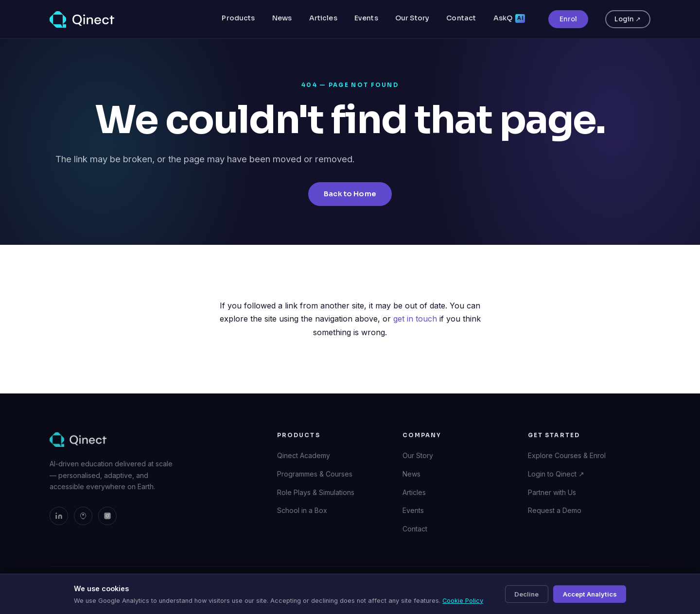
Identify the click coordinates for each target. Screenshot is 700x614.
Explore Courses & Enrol (567, 455)
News (282, 18)
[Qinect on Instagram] (107, 516)
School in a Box (302, 510)
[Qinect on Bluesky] (83, 516)
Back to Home (350, 194)
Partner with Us (552, 492)
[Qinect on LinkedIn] (59, 516)
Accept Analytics (590, 594)
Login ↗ (628, 19)
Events (366, 18)
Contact (461, 18)
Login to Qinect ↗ (556, 474)
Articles (323, 18)
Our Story (412, 18)
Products (238, 18)
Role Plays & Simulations (316, 492)
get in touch (415, 319)
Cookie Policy (463, 601)
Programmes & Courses (315, 474)
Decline (526, 594)
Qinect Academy (304, 455)
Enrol (568, 19)
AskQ (509, 18)
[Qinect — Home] (82, 19)
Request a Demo (555, 510)
